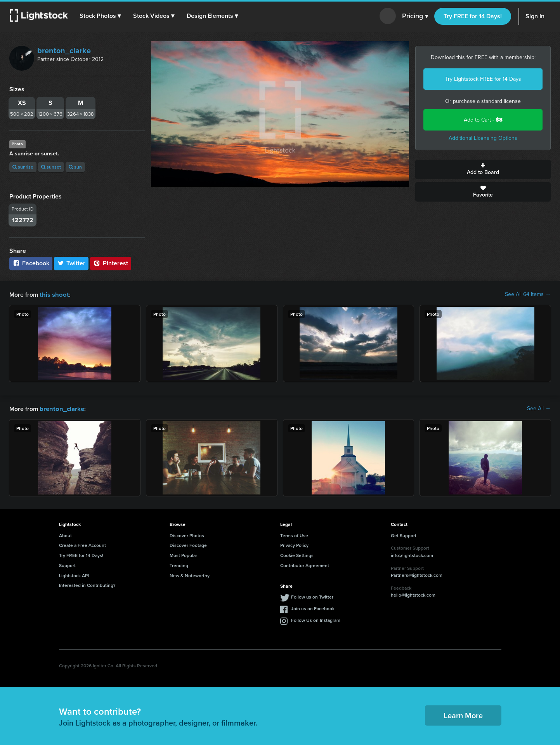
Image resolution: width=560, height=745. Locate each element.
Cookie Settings (297, 554)
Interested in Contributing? (87, 584)
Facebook (31, 263)
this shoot (53, 294)
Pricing (415, 16)
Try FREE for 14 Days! (473, 16)
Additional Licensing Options (483, 138)
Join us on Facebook (313, 608)
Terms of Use (294, 535)
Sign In (535, 16)
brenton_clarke (64, 50)
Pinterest (111, 263)
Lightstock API (74, 575)
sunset (51, 167)
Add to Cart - (483, 120)
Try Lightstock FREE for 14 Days (483, 79)
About (65, 535)
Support (67, 565)
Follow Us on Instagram (316, 619)
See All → (539, 408)
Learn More (463, 715)
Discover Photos (187, 535)
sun (75, 167)
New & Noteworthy (190, 575)
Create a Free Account (82, 544)
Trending (179, 565)
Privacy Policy (294, 544)
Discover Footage (188, 544)
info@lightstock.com (412, 554)
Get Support (404, 535)
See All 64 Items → (528, 294)
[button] (101, 16)
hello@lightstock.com (413, 594)
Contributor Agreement (305, 565)
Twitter (71, 263)
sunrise (23, 167)
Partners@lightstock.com (417, 574)
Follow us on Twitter (312, 596)
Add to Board (483, 169)
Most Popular (183, 554)
